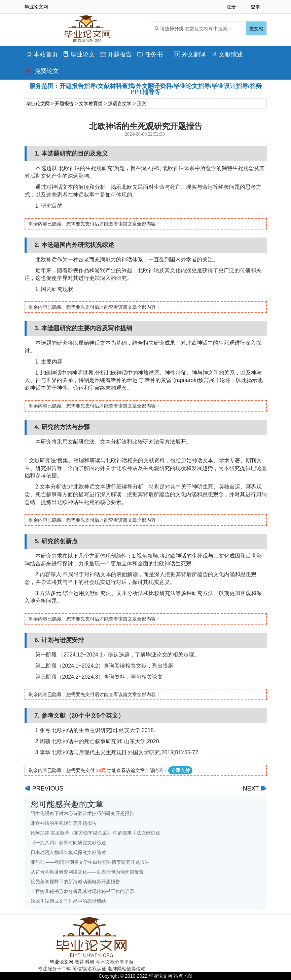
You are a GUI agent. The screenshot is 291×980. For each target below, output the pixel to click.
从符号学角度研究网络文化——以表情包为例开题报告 (87, 872)
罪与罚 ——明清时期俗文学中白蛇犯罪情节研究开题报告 (90, 862)
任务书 (150, 54)
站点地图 (183, 976)
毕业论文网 (38, 103)
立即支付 (180, 770)
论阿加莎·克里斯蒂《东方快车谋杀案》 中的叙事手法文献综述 (96, 833)
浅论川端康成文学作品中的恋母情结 (68, 901)
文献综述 (227, 54)
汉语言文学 (120, 103)
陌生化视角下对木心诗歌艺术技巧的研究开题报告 (82, 813)
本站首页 (42, 54)
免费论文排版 (42, 73)
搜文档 (256, 29)
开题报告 (116, 54)
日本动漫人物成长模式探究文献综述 (68, 852)
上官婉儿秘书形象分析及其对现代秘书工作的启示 (82, 891)
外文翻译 (190, 54)
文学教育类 (91, 103)
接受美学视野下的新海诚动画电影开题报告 (75, 882)
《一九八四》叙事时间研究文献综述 (68, 843)
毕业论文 (79, 54)
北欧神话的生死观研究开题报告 (64, 823)
